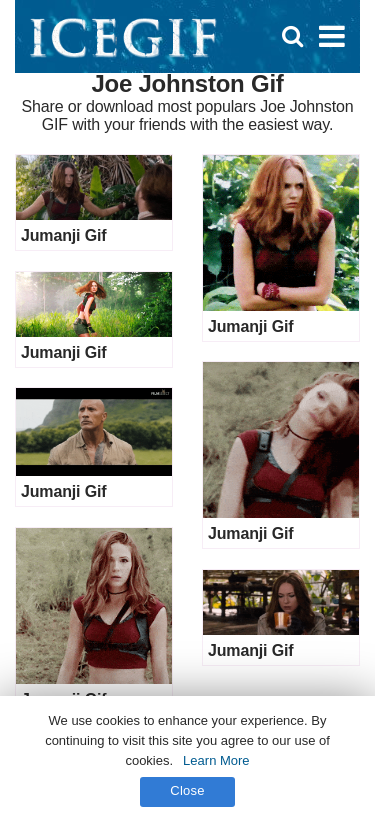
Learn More (216, 760)
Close (187, 790)
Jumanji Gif (63, 235)
